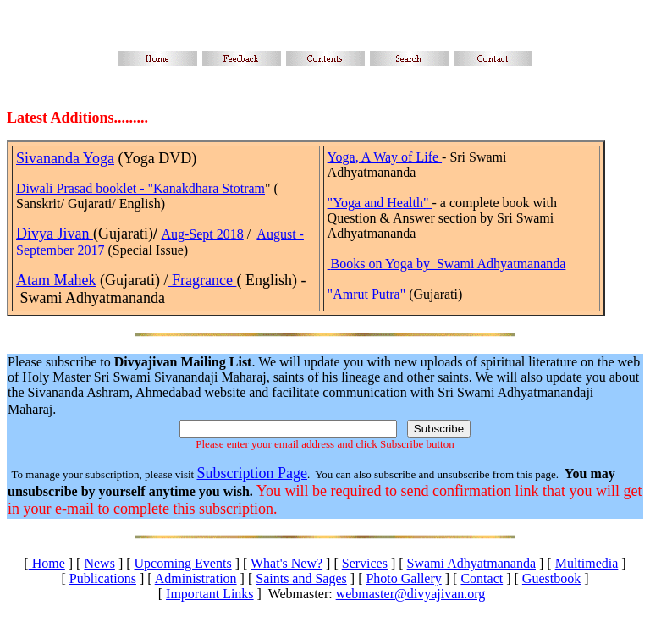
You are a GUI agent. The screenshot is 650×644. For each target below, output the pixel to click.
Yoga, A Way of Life (385, 157)
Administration (196, 578)
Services (365, 563)
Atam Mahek (56, 280)
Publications (103, 578)
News (99, 563)
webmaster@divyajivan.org (411, 594)
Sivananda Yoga (65, 158)
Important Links (210, 594)
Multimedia (587, 563)
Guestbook (551, 578)
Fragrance (202, 280)
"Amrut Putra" (367, 294)
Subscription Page (252, 473)
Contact (482, 578)
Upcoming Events (183, 563)
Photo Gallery (403, 578)
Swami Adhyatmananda (471, 563)
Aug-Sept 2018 (202, 234)
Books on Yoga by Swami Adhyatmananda (449, 264)
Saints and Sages (301, 578)
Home (47, 563)
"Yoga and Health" (380, 203)
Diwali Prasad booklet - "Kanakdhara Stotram (140, 188)
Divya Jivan (55, 234)
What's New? (286, 563)
